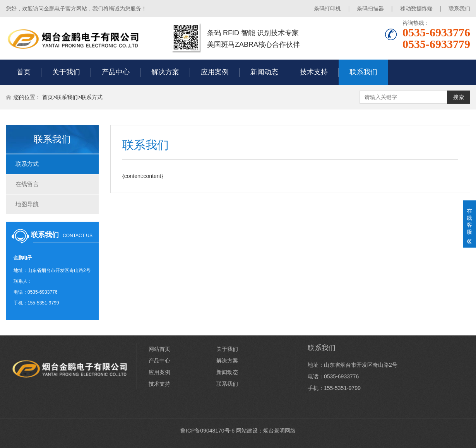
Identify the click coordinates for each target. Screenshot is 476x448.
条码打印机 (327, 9)
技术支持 (314, 72)
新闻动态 (264, 72)
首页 (24, 72)
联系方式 (92, 97)
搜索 (459, 97)
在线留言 (27, 184)
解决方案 (165, 72)
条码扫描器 (370, 9)
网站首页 (159, 349)
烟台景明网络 (279, 431)
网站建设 (247, 431)
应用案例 (215, 72)
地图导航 (27, 204)
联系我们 (459, 9)
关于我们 (66, 72)
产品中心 (116, 72)
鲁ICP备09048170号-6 (207, 431)
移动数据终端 (416, 9)
